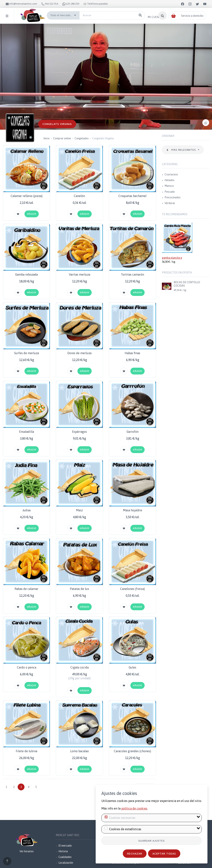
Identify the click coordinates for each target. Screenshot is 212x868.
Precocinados (173, 197)
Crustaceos (171, 174)
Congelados (82, 138)
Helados (169, 180)
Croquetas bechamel (132, 196)
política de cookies (134, 808)
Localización (66, 863)
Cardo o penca (27, 667)
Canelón (79, 196)
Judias (27, 510)
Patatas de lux (79, 589)
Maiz (79, 510)
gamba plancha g (172, 258)
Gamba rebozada (26, 274)
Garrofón (133, 432)
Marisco (169, 186)
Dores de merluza (79, 353)
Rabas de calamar (26, 589)
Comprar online (62, 138)
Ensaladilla (27, 432)
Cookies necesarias (122, 818)
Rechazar (135, 853)
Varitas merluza (80, 274)
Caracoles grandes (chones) (132, 751)
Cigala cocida (80, 667)
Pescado (170, 192)
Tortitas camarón (132, 274)
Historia (63, 851)
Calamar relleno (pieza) (27, 196)
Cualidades (65, 857)
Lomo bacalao (79, 751)
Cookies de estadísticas (125, 829)
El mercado (65, 846)
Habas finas (132, 353)
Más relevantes (182, 150)
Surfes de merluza (27, 353)
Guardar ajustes (152, 841)
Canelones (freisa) (132, 589)
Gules (132, 667)
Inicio (46, 138)
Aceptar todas (164, 853)
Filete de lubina (26, 751)
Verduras (170, 203)
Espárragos (80, 432)
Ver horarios (27, 851)
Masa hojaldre (133, 510)
